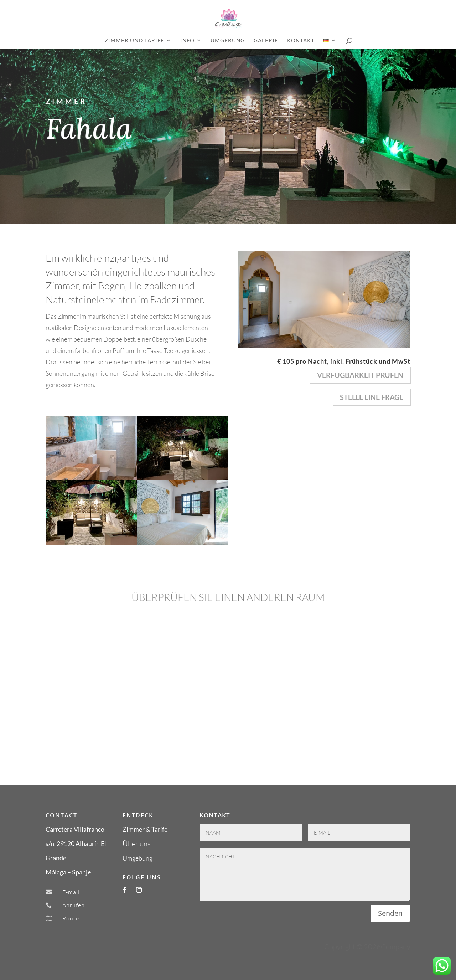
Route (71, 918)
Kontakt (301, 41)
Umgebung (228, 41)
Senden (390, 913)
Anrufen (74, 905)
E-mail (71, 892)
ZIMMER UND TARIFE (134, 41)
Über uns (137, 844)
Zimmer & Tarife (145, 829)
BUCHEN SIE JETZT (350, 214)
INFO (187, 41)
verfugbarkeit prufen (360, 375)
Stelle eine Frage (372, 397)
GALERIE (266, 41)
